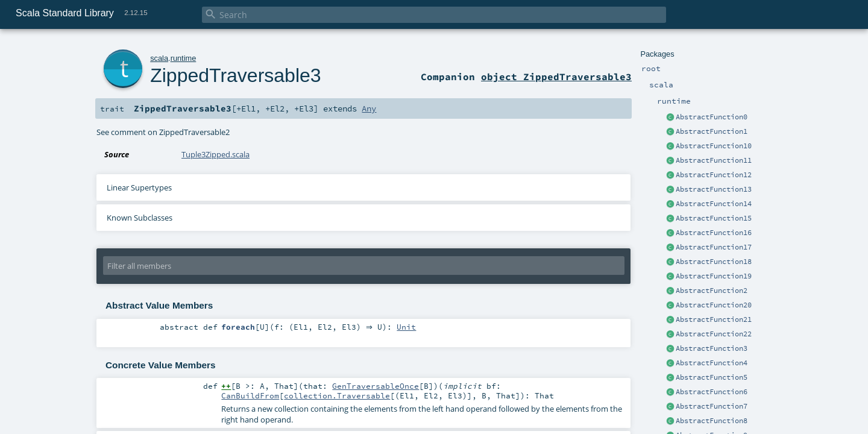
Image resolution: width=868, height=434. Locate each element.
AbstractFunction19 (714, 276)
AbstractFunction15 (714, 218)
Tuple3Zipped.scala (215, 154)
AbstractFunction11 (714, 160)
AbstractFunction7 (712, 406)
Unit (409, 327)
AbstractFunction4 (712, 363)
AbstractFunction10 (714, 146)
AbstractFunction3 (712, 348)
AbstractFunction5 (712, 377)
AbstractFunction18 (714, 262)
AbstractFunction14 (714, 204)
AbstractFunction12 (714, 175)
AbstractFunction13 (714, 189)
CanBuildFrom (250, 395)
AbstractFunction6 (712, 392)
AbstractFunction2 (712, 291)
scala (159, 58)
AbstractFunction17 (714, 247)
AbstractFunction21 (714, 319)
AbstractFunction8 (712, 421)
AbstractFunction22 (714, 334)
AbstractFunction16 (714, 233)
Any (369, 108)
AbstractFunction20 (714, 305)
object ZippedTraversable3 (556, 77)
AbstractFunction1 (712, 131)
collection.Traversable (337, 395)
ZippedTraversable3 (235, 75)
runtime (184, 58)
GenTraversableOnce (376, 386)
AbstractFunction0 (712, 117)
